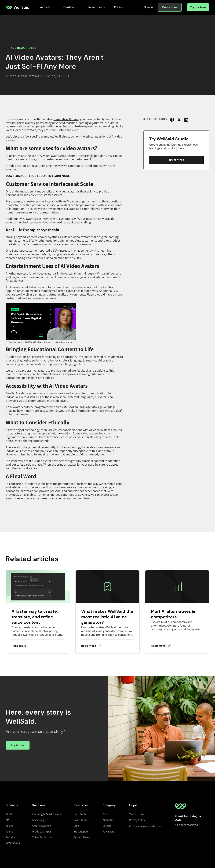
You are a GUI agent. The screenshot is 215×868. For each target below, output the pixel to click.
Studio (9, 814)
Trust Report (81, 832)
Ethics (106, 814)
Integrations (13, 843)
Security (10, 837)
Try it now (18, 745)
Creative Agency (41, 826)
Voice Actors (110, 832)
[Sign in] (149, 7)
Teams (9, 832)
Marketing (38, 820)
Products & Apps (42, 832)
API (8, 820)
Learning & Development (47, 814)
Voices (9, 826)
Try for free (198, 7)
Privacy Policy (137, 820)
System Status (82, 837)
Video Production (42, 837)
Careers (107, 826)
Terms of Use (137, 814)
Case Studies (81, 820)
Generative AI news (66, 119)
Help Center (81, 814)
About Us (108, 820)
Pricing (119, 7)
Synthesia (50, 230)
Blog (76, 826)
